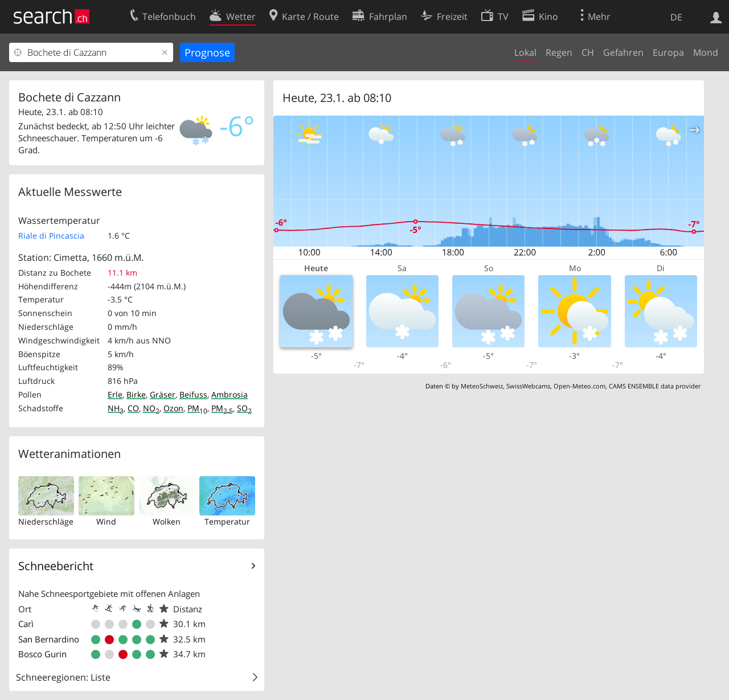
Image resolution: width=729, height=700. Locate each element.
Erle (115, 394)
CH (588, 52)
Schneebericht (56, 566)
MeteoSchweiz (482, 386)
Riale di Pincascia (51, 236)
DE (676, 17)
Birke (136, 394)
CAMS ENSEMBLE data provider (655, 386)
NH (116, 408)
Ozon (173, 408)
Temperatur (227, 521)
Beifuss (193, 394)
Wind (106, 521)
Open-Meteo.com (579, 386)
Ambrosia (230, 394)
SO (244, 408)
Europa (668, 52)
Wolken (167, 521)
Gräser (163, 394)
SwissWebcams (528, 386)
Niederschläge (46, 521)
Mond (706, 52)
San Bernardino (49, 639)
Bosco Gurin (42, 654)
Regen (559, 52)
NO (151, 408)
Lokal (525, 52)
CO (133, 408)
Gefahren (623, 52)
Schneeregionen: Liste (63, 677)
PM (197, 408)
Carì (26, 624)
